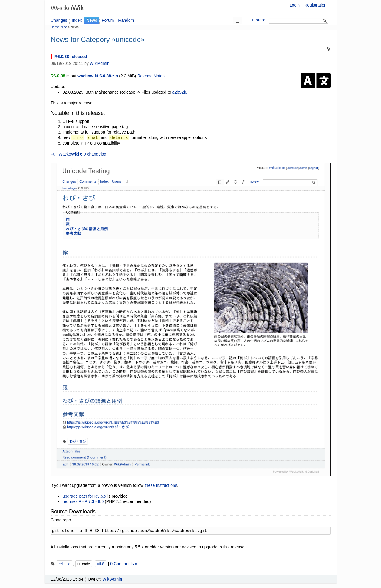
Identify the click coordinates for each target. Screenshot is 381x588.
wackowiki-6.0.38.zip (98, 76)
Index (77, 20)
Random (126, 20)
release (64, 564)
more (259, 20)
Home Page (59, 27)
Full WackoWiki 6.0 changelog (78, 154)
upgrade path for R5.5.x (84, 496)
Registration (315, 5)
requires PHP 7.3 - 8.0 (83, 501)
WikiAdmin (100, 63)
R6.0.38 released (71, 57)
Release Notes (151, 76)
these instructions (161, 485)
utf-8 (101, 564)
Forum (108, 20)
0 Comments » (124, 564)
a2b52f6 (180, 92)
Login (295, 5)
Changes (59, 20)
